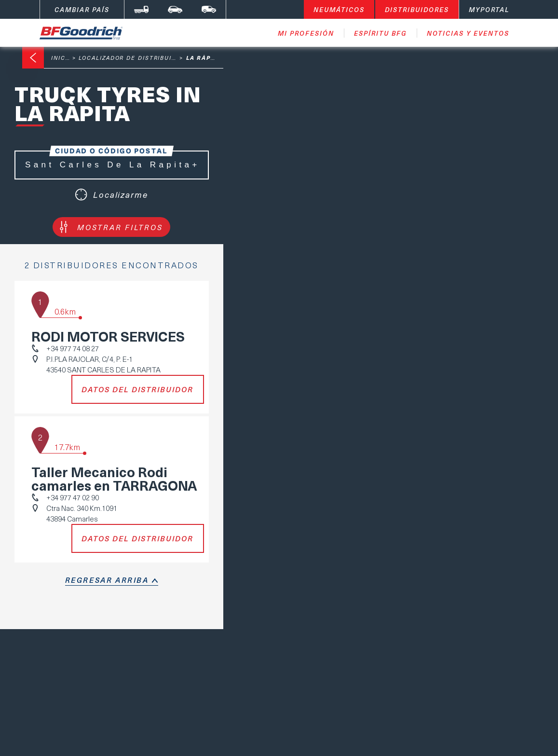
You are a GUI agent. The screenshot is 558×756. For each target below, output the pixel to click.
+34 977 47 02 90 (73, 497)
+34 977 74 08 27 (73, 348)
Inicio (62, 58)
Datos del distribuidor (137, 389)
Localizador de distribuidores (136, 58)
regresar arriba (107, 580)
